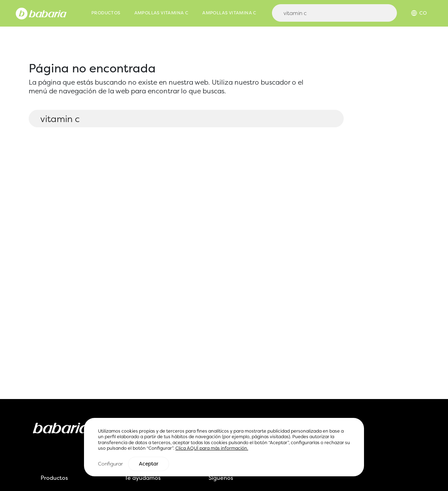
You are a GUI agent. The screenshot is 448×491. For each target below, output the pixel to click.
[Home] (41, 13)
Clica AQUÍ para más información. (212, 449)
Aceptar (149, 464)
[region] (224, 447)
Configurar (110, 464)
